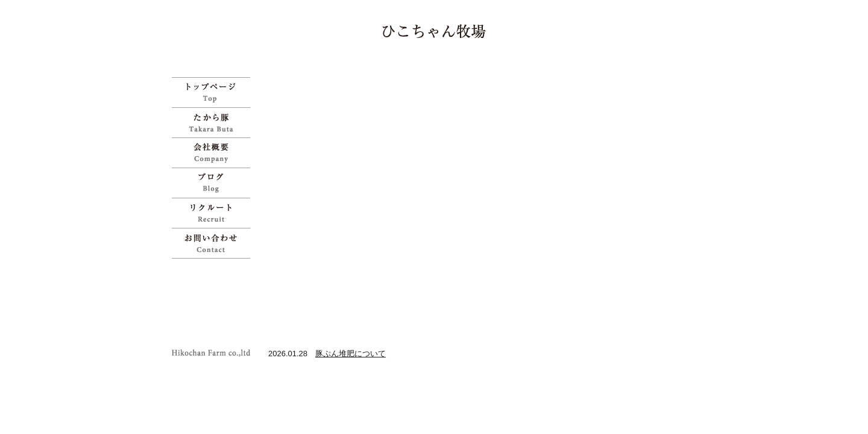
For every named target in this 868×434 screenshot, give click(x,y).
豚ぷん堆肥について (351, 354)
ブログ (214, 183)
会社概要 (214, 153)
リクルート (214, 213)
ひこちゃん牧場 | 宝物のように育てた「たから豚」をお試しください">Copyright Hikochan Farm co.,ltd (214, 353)
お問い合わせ (214, 243)
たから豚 (214, 122)
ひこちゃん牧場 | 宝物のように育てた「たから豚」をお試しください (434, 31)
